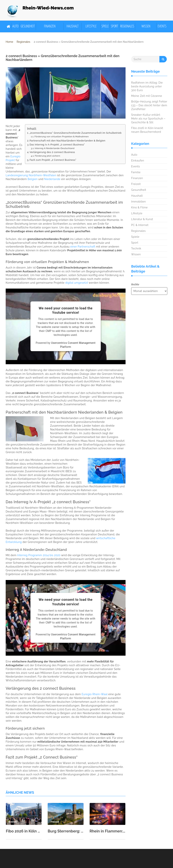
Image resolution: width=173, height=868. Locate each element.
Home (9, 42)
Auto (15, 26)
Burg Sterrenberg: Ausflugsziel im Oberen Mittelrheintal (66, 831)
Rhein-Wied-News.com (48, 8)
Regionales (127, 26)
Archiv (135, 284)
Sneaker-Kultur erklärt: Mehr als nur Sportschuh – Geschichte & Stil (148, 119)
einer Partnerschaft (83, 247)
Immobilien (138, 202)
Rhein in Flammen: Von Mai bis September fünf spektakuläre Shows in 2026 (107, 831)
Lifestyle (91, 26)
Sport (114, 26)
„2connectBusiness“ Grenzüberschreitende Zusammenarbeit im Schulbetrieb (75, 133)
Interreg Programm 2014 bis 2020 (39, 555)
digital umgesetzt (77, 283)
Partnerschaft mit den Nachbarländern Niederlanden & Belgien (67, 141)
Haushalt (73, 26)
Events (162, 26)
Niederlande (52, 179)
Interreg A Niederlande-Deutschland (54, 148)
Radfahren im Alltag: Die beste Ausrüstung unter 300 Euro (147, 86)
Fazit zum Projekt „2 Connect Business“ (53, 160)
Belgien (33, 179)
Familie (136, 172)
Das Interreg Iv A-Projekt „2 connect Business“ (57, 145)
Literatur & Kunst (142, 219)
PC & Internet (140, 225)
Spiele (105, 26)
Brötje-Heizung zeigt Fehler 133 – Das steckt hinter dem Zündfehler (149, 105)
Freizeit (136, 184)
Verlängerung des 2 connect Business (52, 152)
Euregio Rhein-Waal (95, 694)
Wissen (146, 26)
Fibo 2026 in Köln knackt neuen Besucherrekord (24, 831)
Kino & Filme (139, 207)
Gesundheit (28, 26)
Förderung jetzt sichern (48, 156)
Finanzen (50, 26)
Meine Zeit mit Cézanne (147, 96)
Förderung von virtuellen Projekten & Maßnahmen (62, 137)
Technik (136, 248)
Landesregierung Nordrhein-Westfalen (31, 175)
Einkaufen (138, 161)
